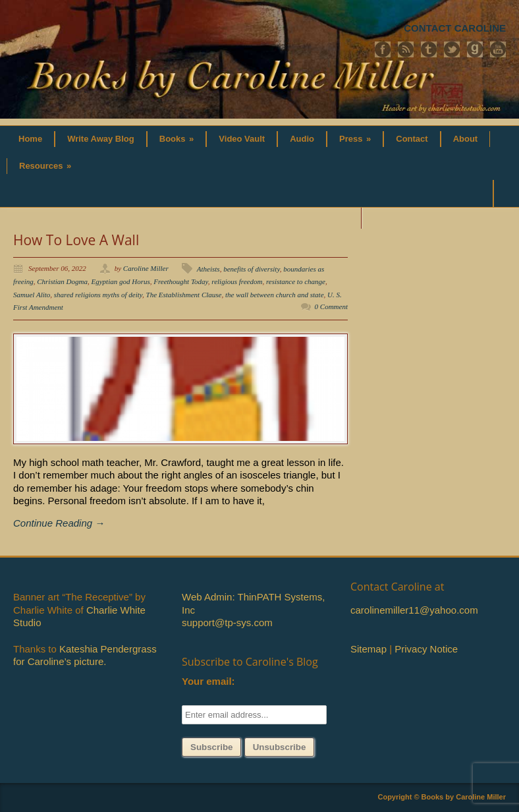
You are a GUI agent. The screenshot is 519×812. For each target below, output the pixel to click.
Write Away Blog (101, 139)
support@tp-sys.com (227, 623)
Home (30, 139)
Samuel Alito (32, 295)
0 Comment (331, 306)
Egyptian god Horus (120, 281)
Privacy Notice (426, 649)
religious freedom (237, 281)
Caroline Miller (146, 268)
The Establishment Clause (184, 295)
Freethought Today (181, 281)
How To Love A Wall (76, 240)
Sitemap (369, 649)
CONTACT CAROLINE (455, 28)
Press (355, 139)
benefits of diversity (252, 269)
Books (177, 139)
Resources (45, 166)
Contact (412, 139)
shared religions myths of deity (98, 295)
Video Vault (242, 139)
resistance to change (296, 281)
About (466, 139)
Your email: (208, 681)
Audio (302, 139)
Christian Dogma (62, 281)
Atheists (208, 269)
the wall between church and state (275, 295)
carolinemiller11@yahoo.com (414, 610)
